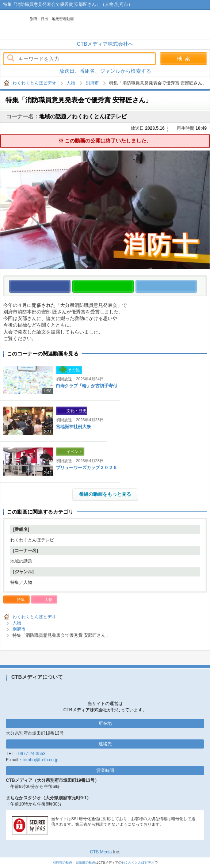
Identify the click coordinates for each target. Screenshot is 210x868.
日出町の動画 (85, 863)
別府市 (92, 83)
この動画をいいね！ (70, 287)
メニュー (201, 24)
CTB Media (101, 852)
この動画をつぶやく (197, 287)
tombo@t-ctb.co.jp (41, 760)
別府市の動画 (62, 863)
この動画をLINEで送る (133, 287)
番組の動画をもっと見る (105, 494)
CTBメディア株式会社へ (105, 44)
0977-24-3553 (32, 754)
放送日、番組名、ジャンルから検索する (105, 71)
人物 (71, 83)
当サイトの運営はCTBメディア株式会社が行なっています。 (105, 707)
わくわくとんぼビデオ (77, 24)
